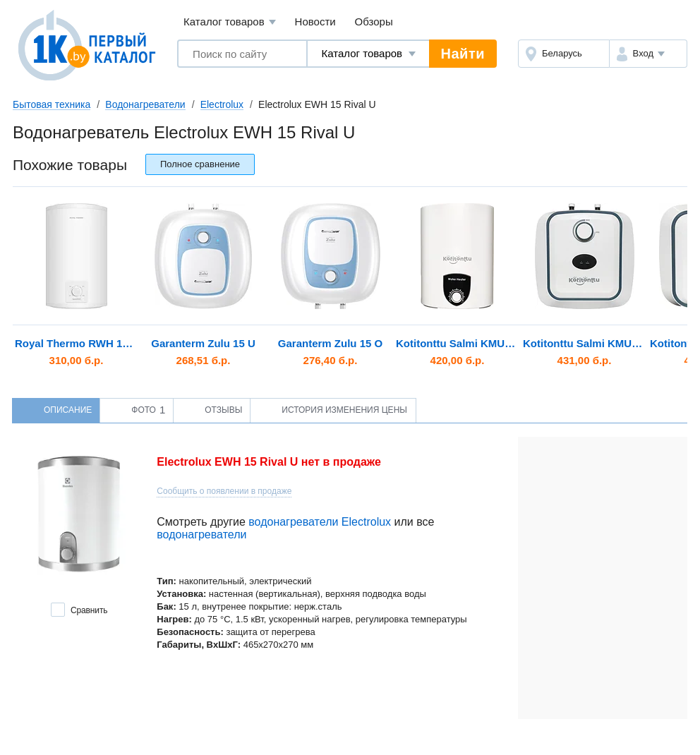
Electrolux (222, 104)
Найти (463, 54)
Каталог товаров (230, 22)
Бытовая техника (52, 104)
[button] (648, 54)
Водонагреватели (145, 104)
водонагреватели (201, 534)
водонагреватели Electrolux (320, 522)
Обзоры (374, 22)
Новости (315, 22)
